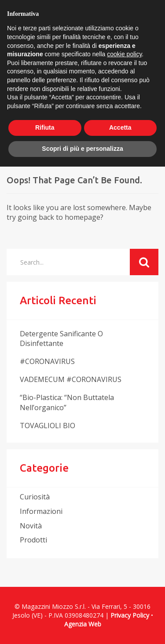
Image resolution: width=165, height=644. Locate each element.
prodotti (33, 540)
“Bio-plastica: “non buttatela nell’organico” (67, 402)
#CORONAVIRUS (47, 361)
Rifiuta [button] (45, 127)
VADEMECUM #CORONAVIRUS (71, 379)
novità (31, 526)
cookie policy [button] (124, 54)
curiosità (35, 497)
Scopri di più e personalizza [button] (82, 149)
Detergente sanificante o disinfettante (61, 339)
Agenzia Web (83, 624)
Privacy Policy (130, 615)
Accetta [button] (120, 127)
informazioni (41, 511)
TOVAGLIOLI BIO (48, 426)
